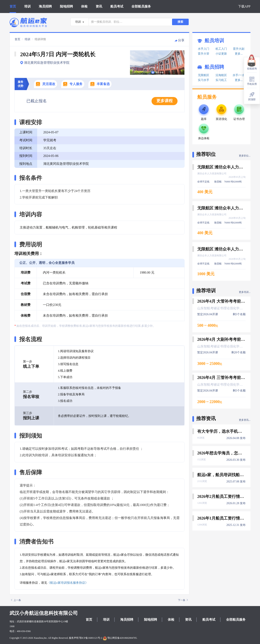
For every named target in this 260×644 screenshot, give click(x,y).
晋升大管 (204, 54)
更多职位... (245, 156)
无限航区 (204, 75)
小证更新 (221, 54)
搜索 (180, 22)
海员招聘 (45, 6)
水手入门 (204, 49)
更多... (239, 54)
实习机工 (221, 80)
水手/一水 (239, 75)
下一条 (183, 600)
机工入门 (221, 49)
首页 (13, 6)
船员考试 (117, 6)
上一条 (16, 600)
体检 (84, 6)
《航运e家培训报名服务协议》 (68, 583)
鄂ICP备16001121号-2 (91, 638)
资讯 (99, 6)
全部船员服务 (141, 6)
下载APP (244, 6)
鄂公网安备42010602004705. (120, 638)
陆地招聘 (66, 6)
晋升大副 (239, 49)
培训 (27, 6)
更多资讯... (245, 420)
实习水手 (204, 80)
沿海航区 (221, 75)
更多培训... (245, 292)
